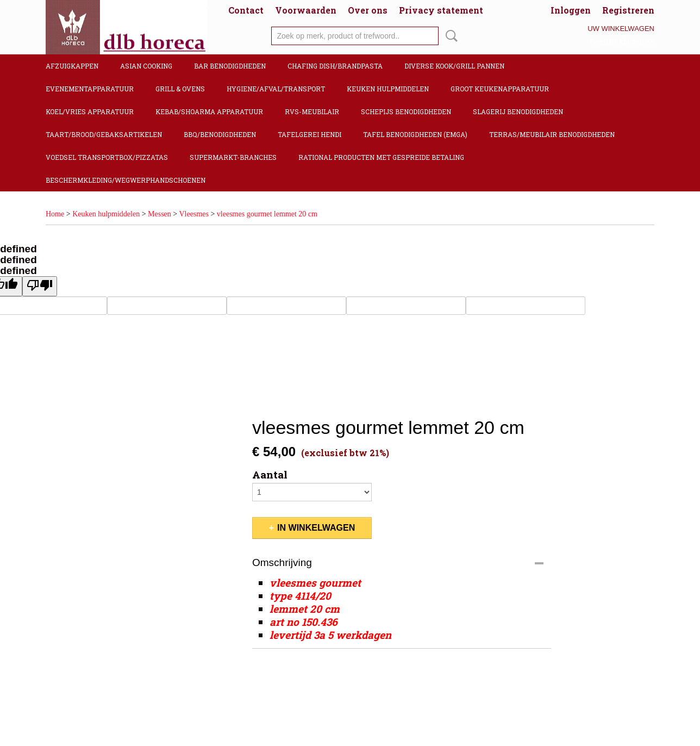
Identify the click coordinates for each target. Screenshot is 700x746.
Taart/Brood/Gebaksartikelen (104, 134)
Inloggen (571, 10)
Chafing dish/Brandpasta (335, 66)
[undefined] (40, 286)
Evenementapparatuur (90, 89)
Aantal (270, 475)
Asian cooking (146, 66)
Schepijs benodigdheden (406, 111)
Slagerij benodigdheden (518, 111)
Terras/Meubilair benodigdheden (552, 134)
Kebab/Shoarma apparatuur (209, 111)
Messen (160, 214)
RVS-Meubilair (312, 111)
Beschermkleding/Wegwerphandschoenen (126, 180)
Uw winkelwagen (621, 29)
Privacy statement (441, 10)
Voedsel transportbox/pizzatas (107, 157)
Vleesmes (194, 214)
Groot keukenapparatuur (500, 89)
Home (55, 214)
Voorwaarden (306, 10)
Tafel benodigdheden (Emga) (415, 134)
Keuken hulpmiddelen (388, 89)
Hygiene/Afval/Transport (276, 89)
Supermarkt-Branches (233, 157)
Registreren (628, 10)
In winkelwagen (316, 528)
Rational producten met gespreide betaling (381, 157)
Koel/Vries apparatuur (90, 111)
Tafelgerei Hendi (310, 134)
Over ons (368, 10)
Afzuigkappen (72, 66)
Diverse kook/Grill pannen (454, 66)
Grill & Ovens (180, 89)
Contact (246, 10)
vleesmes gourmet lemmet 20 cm (267, 214)
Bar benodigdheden (230, 66)
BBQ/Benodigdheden (220, 134)
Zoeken (449, 36)
